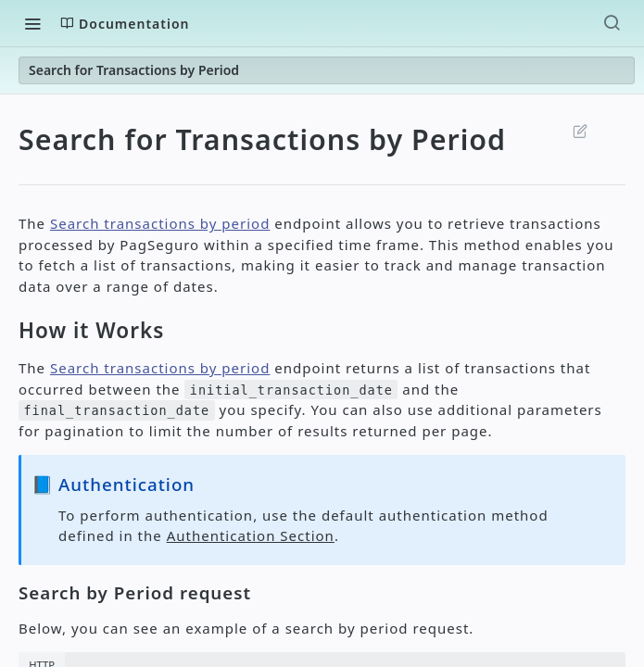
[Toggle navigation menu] (32, 23)
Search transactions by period (160, 223)
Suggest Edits (581, 131)
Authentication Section (251, 535)
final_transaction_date (116, 410)
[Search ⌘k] (612, 23)
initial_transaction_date (291, 390)
